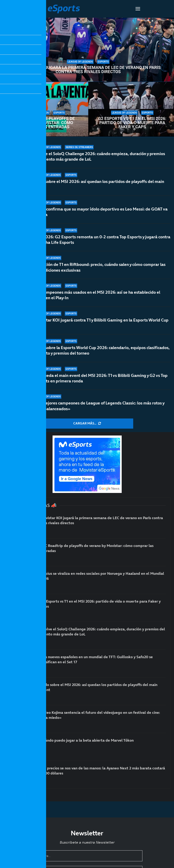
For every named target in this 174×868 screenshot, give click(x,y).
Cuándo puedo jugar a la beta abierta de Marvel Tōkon (87, 740)
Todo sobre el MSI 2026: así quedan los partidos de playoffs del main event (99, 184)
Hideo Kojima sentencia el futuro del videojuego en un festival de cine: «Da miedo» (100, 715)
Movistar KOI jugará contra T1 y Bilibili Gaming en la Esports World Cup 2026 (102, 323)
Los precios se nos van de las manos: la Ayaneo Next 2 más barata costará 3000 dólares (103, 771)
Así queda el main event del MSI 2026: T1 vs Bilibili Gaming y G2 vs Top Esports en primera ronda (101, 378)
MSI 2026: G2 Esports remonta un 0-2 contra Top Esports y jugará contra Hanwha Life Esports (103, 240)
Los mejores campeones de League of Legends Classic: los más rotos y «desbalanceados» (100, 406)
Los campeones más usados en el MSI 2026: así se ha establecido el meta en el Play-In (97, 295)
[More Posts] (87, 424)
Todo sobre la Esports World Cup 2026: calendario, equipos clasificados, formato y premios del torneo (102, 350)
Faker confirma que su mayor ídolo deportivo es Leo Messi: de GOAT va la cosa (101, 212)
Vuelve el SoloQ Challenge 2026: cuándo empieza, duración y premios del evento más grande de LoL (100, 156)
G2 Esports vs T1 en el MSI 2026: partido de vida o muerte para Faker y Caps (132, 123)
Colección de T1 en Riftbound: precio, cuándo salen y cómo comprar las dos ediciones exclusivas (100, 267)
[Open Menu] (138, 9)
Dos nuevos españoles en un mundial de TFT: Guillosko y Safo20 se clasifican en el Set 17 (97, 659)
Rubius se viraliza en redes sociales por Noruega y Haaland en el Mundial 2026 (102, 576)
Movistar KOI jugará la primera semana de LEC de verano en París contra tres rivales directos (88, 70)
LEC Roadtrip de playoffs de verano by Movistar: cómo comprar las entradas (44, 123)
